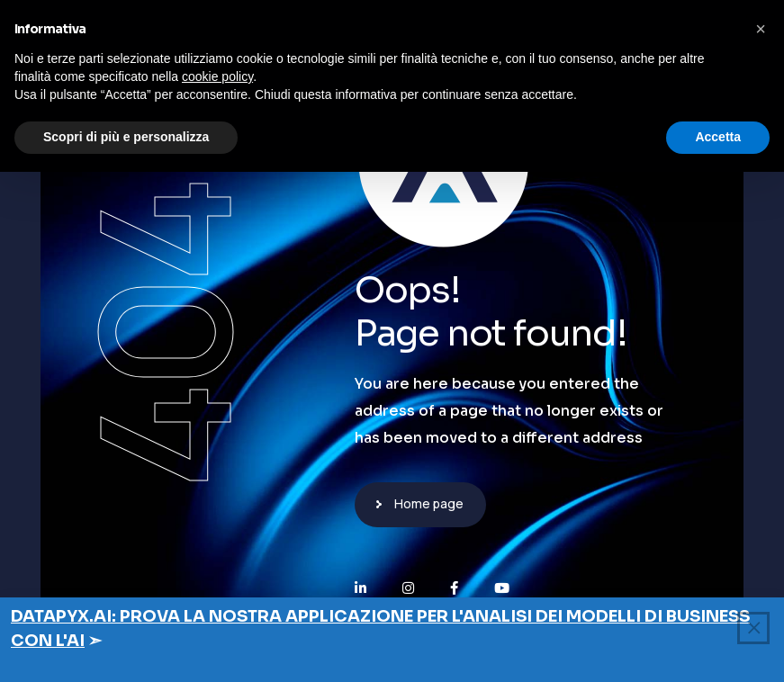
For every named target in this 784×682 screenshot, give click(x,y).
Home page (429, 503)
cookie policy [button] (217, 76)
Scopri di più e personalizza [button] (126, 137)
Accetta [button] (718, 137)
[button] (761, 29)
